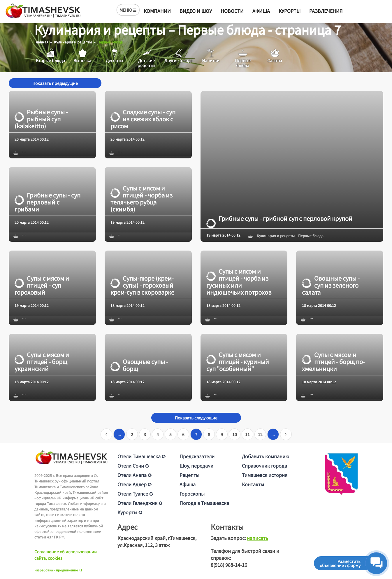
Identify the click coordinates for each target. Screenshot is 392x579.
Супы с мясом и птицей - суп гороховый (42, 285)
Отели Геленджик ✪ (140, 503)
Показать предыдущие (55, 83)
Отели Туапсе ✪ (135, 494)
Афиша (261, 11)
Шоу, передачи (196, 466)
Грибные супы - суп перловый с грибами (48, 202)
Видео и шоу (196, 11)
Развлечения (326, 11)
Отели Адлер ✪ (135, 484)
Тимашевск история (265, 475)
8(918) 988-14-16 (229, 565)
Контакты (253, 484)
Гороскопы (192, 494)
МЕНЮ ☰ (128, 10)
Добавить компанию (266, 456)
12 (260, 434)
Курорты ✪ (130, 512)
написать (257, 538)
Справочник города (264, 466)
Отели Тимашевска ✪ (141, 456)
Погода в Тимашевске (204, 503)
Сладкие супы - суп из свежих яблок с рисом (143, 119)
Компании (157, 11)
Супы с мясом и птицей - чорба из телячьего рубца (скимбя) (141, 199)
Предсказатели (197, 456)
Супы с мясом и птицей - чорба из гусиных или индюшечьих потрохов (239, 282)
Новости (232, 11)
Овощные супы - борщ (139, 365)
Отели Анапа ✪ (135, 475)
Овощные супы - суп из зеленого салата (331, 285)
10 (235, 434)
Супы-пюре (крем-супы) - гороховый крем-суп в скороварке (142, 285)
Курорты (290, 11)
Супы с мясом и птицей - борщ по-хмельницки (333, 361)
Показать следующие (196, 418)
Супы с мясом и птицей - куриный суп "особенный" (238, 361)
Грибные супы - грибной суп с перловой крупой (279, 218)
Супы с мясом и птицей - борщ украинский (42, 361)
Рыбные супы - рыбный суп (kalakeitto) (41, 119)
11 (247, 434)
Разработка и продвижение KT (58, 570)
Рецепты (189, 475)
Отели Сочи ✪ (133, 466)
